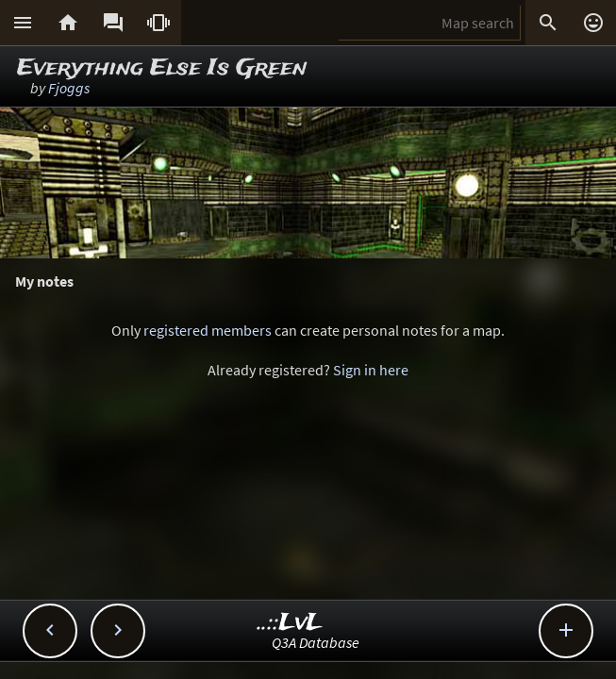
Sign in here (371, 370)
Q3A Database (316, 642)
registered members (208, 330)
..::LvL (290, 623)
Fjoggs (69, 88)
